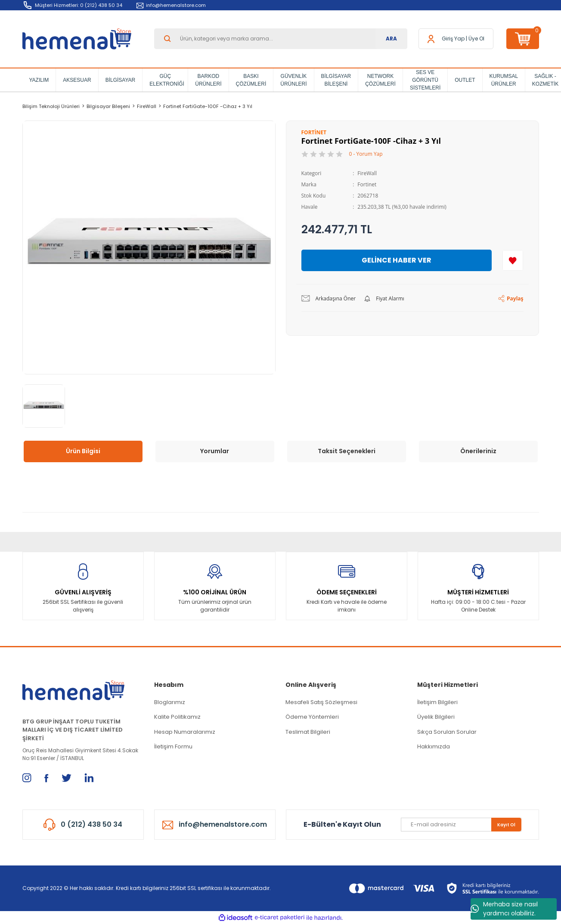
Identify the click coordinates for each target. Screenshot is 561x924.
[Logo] (77, 39)
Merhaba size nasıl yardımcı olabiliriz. (504, 909)
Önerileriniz (478, 451)
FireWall (367, 173)
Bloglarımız (170, 702)
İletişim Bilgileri (437, 702)
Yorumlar (215, 451)
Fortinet (367, 184)
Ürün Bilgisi (83, 451)
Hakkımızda (434, 746)
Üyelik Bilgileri (436, 717)
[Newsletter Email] (461, 825)
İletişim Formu (173, 746)
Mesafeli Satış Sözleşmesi (321, 702)
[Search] (281, 39)
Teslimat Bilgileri (308, 732)
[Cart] (523, 39)
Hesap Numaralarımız (185, 732)
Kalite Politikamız (177, 717)
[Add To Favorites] (513, 260)
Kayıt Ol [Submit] (506, 825)
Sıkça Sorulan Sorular (447, 732)
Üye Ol (476, 39)
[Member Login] (453, 39)
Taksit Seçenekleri (347, 451)
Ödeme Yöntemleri (312, 717)
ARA (391, 39)
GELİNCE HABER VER (397, 260)
